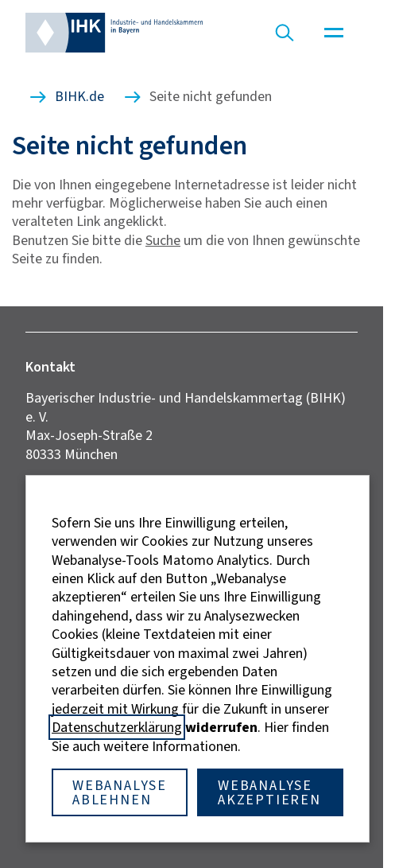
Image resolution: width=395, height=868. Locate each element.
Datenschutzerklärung (117, 727)
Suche (163, 240)
